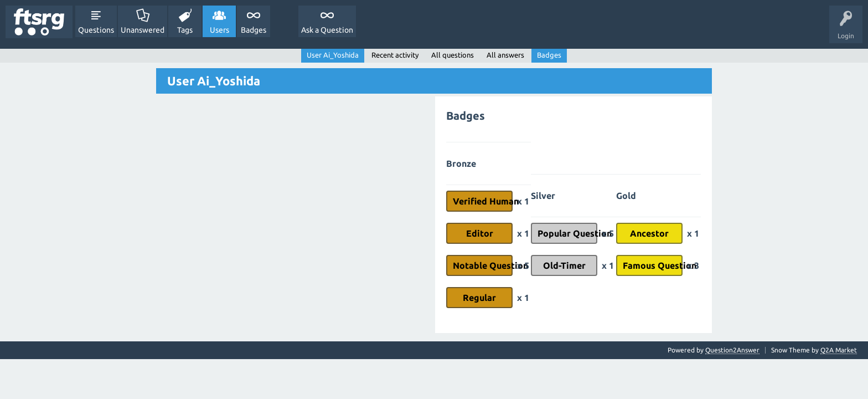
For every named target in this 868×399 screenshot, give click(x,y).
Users (219, 30)
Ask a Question (327, 30)
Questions (96, 30)
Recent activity (395, 55)
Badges (254, 30)
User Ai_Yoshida (333, 55)
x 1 (523, 201)
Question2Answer (732, 350)
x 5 (523, 265)
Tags (185, 30)
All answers (505, 55)
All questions (453, 55)
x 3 (693, 265)
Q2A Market (839, 350)
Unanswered (143, 30)
